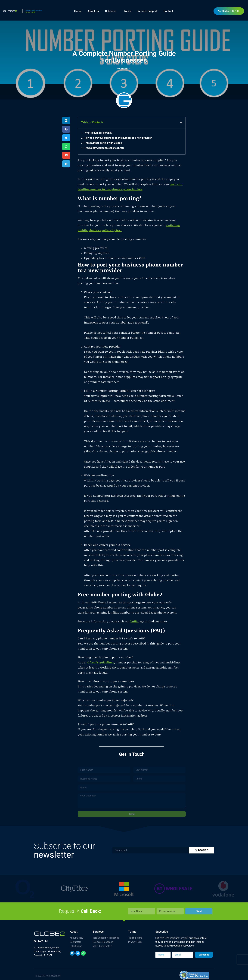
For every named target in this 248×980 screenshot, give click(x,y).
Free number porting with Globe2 (103, 143)
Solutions (112, 11)
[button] (66, 120)
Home (78, 11)
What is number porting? (98, 133)
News (128, 11)
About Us (93, 11)
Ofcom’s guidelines (101, 662)
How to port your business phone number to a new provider (118, 138)
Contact (168, 11)
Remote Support (147, 11)
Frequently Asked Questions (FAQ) (104, 148)
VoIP (142, 258)
